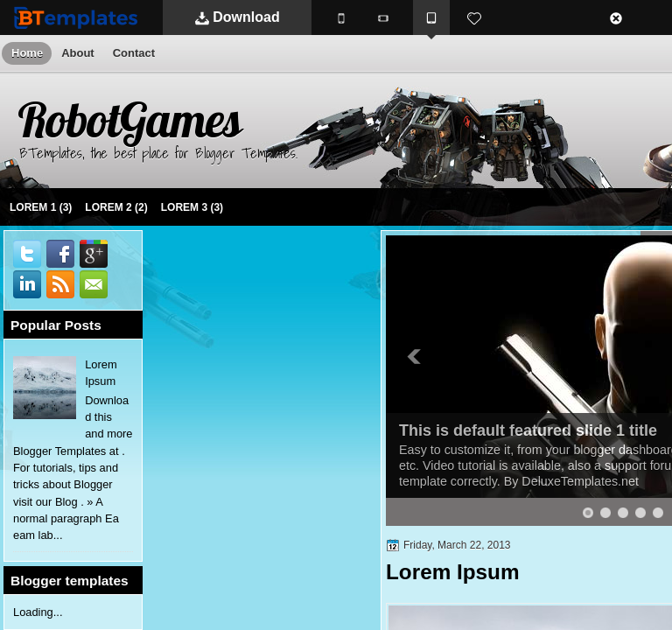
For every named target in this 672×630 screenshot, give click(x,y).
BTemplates (80, 17)
